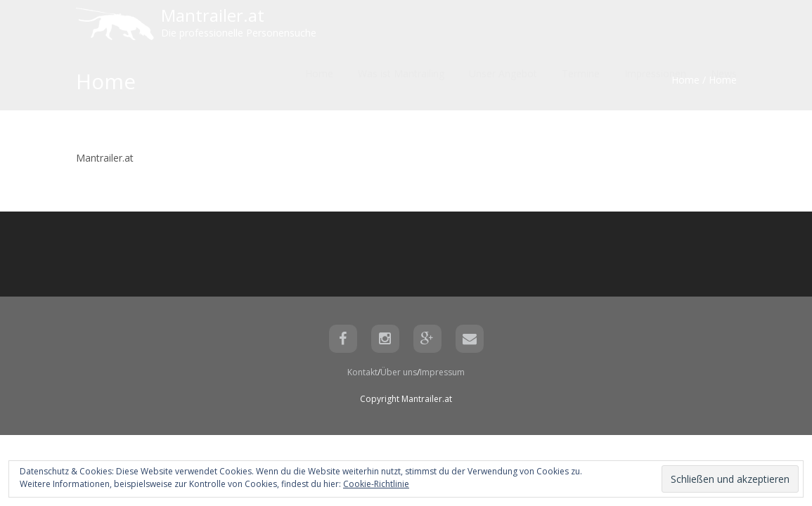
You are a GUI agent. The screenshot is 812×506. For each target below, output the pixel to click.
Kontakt (362, 372)
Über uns (399, 372)
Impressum (442, 372)
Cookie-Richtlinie (376, 484)
